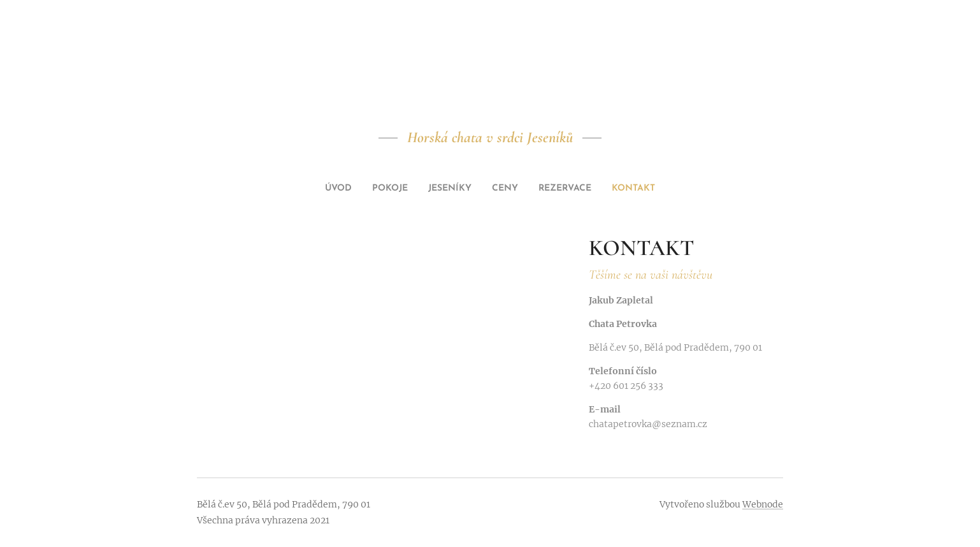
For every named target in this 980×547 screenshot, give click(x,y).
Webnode (763, 504)
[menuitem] (444, 189)
